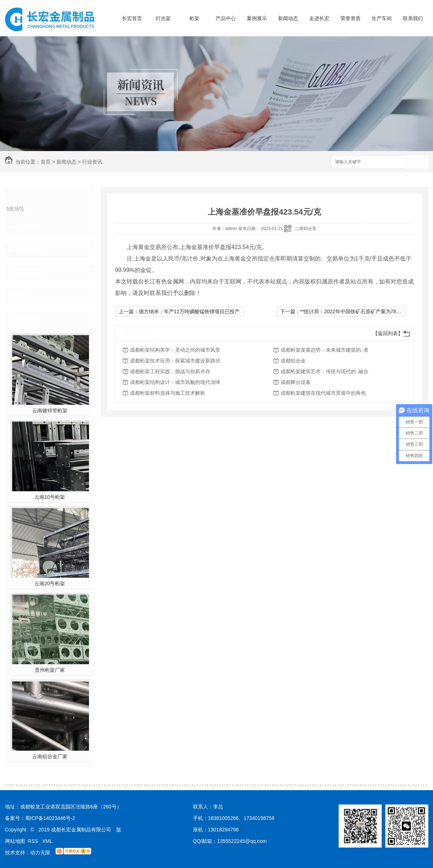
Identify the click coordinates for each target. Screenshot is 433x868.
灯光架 (163, 18)
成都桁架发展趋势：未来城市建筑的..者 (325, 350)
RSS (34, 841)
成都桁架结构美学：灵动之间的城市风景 (175, 350)
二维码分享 (306, 229)
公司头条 (29, 227)
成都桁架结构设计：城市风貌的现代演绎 (175, 382)
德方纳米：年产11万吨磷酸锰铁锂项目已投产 (189, 311)
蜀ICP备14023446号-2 (50, 818)
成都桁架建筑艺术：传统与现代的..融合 (325, 371)
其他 (22, 296)
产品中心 (226, 18)
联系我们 (413, 18)
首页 (46, 162)
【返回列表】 (388, 333)
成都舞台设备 (296, 382)
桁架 (194, 18)
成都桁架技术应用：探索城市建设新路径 (175, 361)
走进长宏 (319, 18)
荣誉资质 (350, 18)
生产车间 (382, 18)
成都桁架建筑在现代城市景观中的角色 (323, 393)
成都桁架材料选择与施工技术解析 (168, 393)
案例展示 (257, 18)
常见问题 (29, 273)
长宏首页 (132, 18)
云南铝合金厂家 (50, 756)
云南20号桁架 (50, 583)
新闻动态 (288, 18)
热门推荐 (29, 319)
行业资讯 (92, 162)
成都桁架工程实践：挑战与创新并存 (170, 371)
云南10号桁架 (50, 497)
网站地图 (15, 841)
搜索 (416, 162)
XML (48, 841)
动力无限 (40, 853)
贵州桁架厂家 (50, 670)
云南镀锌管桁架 (50, 410)
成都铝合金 (293, 361)
